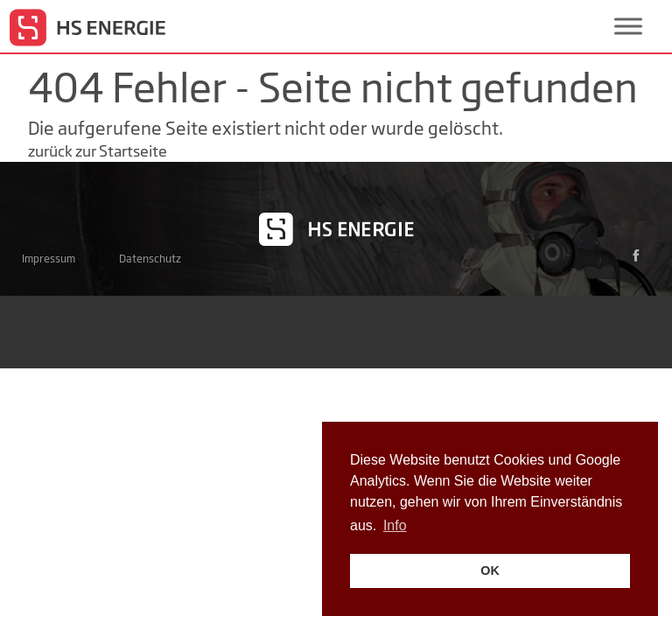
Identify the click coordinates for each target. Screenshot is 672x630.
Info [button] (395, 525)
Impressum (49, 259)
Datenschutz (150, 259)
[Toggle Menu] (628, 26)
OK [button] (490, 570)
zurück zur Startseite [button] (98, 151)
